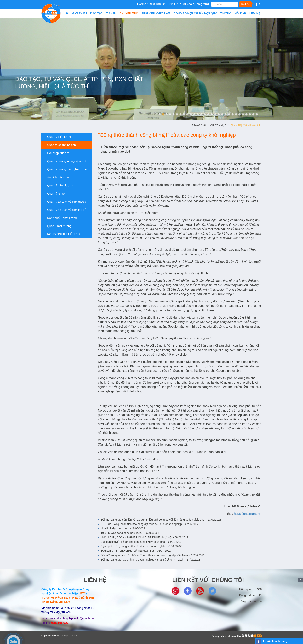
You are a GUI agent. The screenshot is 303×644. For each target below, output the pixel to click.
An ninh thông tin (57, 177)
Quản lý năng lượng (58, 185)
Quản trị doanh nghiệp (245, 125)
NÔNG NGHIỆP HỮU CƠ (62, 234)
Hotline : (173, 4)
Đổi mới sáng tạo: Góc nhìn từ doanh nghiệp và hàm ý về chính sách (151, 560)
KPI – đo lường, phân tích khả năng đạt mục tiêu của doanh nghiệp (150, 524)
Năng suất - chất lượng (60, 218)
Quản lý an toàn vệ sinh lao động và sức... (68, 210)
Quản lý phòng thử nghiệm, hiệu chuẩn (68, 169)
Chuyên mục (218, 125)
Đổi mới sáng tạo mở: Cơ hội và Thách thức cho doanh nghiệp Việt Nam (153, 555)
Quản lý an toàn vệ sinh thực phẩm (68, 202)
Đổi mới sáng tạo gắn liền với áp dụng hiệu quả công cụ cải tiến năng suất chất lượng (161, 520)
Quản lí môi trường (58, 226)
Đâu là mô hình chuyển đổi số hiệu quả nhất (136, 551)
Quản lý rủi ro (54, 194)
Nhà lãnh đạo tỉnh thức (123, 528)
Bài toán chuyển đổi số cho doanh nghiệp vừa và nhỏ (141, 542)
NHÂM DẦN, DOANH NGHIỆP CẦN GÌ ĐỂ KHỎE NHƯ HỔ (145, 537)
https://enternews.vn (248, 514)
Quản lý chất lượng (58, 137)
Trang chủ (199, 125)
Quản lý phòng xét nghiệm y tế (65, 161)
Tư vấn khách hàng (275, 641)
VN (254, 4)
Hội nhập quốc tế (57, 153)
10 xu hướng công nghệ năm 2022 (130, 533)
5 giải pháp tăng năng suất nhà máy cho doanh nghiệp (142, 546)
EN (259, 4)
